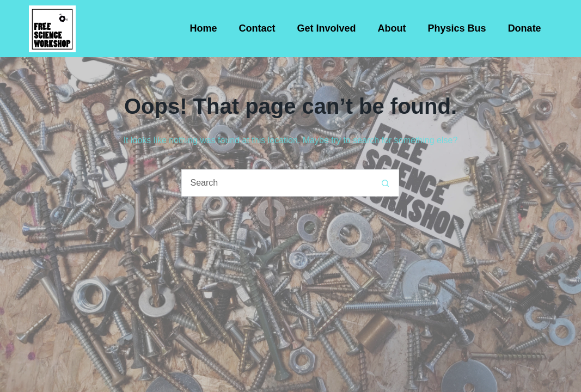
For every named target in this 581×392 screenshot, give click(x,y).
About (392, 28)
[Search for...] (277, 183)
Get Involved (327, 28)
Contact (257, 28)
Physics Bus (457, 28)
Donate (525, 28)
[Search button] (386, 183)
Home (204, 28)
